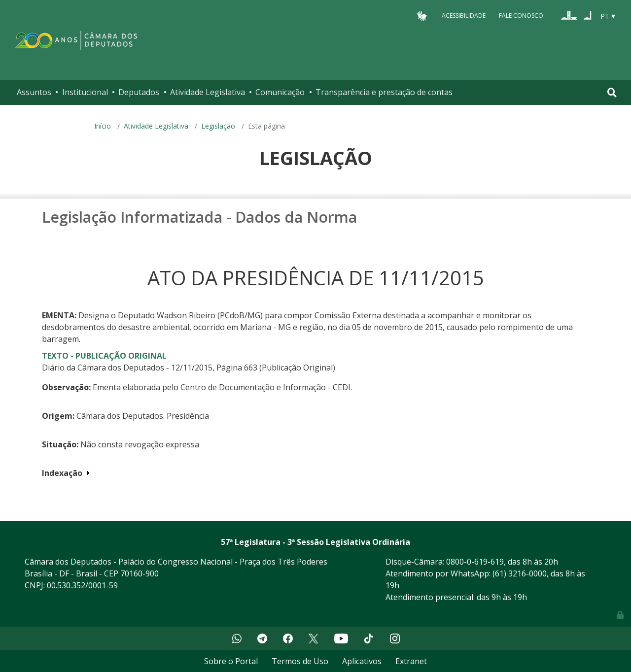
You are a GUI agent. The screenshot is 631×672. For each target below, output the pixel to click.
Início (103, 126)
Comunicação (280, 92)
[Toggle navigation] (612, 92)
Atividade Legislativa (208, 92)
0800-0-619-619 (475, 562)
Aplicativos (362, 661)
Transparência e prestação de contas (384, 92)
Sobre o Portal (231, 661)
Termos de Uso (300, 661)
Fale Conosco (521, 16)
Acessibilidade (464, 16)
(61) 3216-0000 (520, 573)
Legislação (218, 126)
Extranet (411, 661)
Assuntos (34, 92)
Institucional (85, 92)
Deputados (139, 92)
